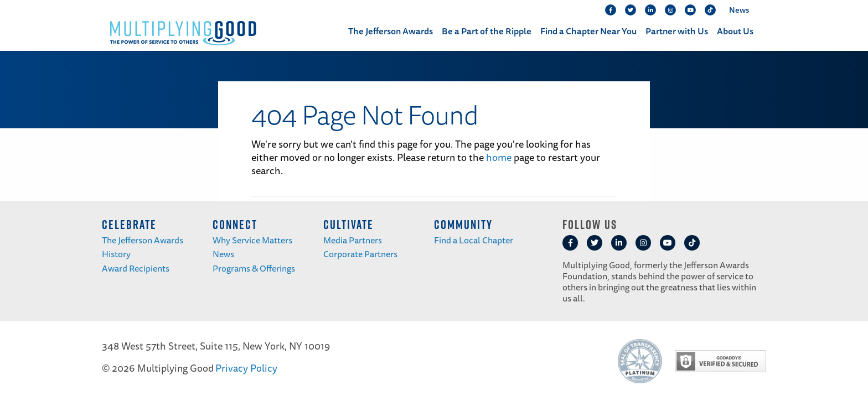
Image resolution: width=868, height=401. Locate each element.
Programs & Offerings (254, 268)
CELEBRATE (129, 225)
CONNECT (235, 225)
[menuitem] (391, 35)
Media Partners (353, 240)
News (739, 10)
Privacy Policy (246, 368)
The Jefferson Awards (391, 31)
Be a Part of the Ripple (487, 31)
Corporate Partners (360, 254)
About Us (735, 31)
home (499, 157)
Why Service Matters (252, 240)
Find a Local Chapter (474, 240)
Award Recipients (136, 268)
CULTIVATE (348, 225)
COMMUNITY (463, 225)
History (116, 254)
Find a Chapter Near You (588, 31)
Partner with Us (677, 31)
